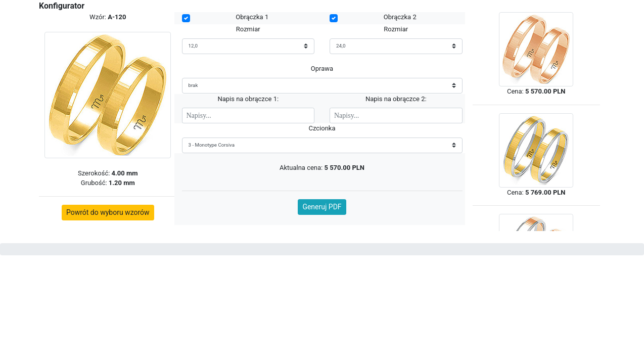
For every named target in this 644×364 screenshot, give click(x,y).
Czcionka (322, 128)
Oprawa (322, 69)
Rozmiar (248, 29)
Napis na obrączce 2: (396, 99)
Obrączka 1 (252, 17)
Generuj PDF (322, 207)
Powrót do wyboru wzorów (108, 212)
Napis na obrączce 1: (248, 99)
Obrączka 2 (400, 17)
